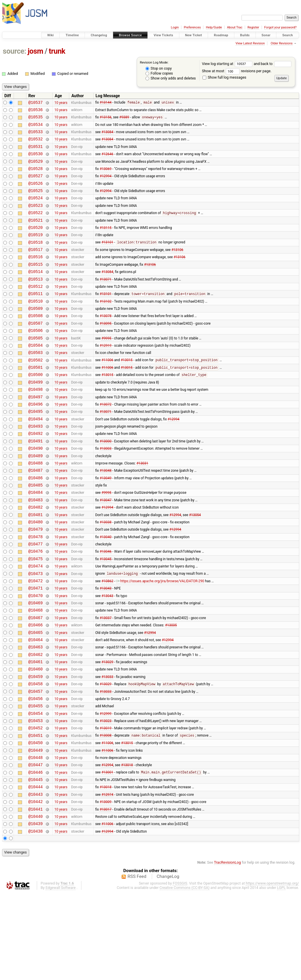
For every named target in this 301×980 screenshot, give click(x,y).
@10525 (36, 202)
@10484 (36, 539)
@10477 (36, 597)
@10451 (36, 811)
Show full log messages (224, 77)
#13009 (106, 885)
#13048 (106, 515)
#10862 (107, 638)
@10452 (36, 803)
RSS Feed (137, 963)
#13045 (106, 613)
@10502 (36, 391)
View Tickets (163, 35)
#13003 (106, 490)
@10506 (36, 358)
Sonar (266, 35)
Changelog (99, 35)
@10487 (36, 515)
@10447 (36, 844)
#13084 (107, 136)
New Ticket (194, 35)
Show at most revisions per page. (237, 71)
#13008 (106, 811)
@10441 (36, 893)
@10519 (36, 251)
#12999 (106, 786)
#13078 (106, 342)
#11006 (107, 391)
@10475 (36, 613)
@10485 (36, 531)
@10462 (36, 720)
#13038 (106, 572)
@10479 (36, 580)
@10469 (36, 663)
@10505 (36, 367)
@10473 (36, 630)
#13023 (106, 795)
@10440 (36, 902)
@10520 (36, 243)
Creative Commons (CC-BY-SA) (185, 975)
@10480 (36, 572)
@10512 (36, 309)
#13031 (142, 506)
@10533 (36, 136)
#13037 (106, 679)
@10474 (36, 622)
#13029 (107, 729)
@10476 (36, 605)
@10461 (36, 729)
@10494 (36, 457)
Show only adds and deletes (171, 78)
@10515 (36, 284)
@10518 (36, 260)
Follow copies (159, 73)
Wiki (51, 35)
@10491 (36, 482)
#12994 (106, 185)
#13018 (127, 844)
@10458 (36, 753)
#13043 (106, 646)
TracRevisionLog (228, 949)
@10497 (36, 432)
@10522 (36, 226)
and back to (273, 64)
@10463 (36, 712)
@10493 (36, 465)
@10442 (36, 885)
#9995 (106, 366)
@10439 (36, 910)
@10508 (36, 342)
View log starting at (228, 64)
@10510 (36, 325)
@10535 (36, 119)
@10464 (36, 704)
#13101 (107, 260)
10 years (61, 103)
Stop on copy (159, 68)
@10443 (36, 877)
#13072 (106, 440)
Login (175, 27)
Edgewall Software (61, 975)
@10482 (36, 556)
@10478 (36, 589)
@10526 (36, 194)
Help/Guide (214, 27)
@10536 (36, 111)
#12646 (107, 161)
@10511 (36, 317)
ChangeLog (168, 963)
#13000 (106, 482)
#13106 (177, 268)
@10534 (36, 128)
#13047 (106, 547)
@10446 (36, 852)
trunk (57, 51)
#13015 (127, 391)
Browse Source (131, 35)
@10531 (36, 152)
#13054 (195, 564)
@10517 (36, 268)
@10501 (36, 399)
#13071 (106, 301)
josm (35, 51)
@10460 (36, 737)
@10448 (36, 836)
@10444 (36, 868)
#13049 (106, 523)
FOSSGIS (180, 970)
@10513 (36, 301)
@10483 (36, 548)
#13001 (107, 852)
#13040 (106, 589)
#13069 (106, 177)
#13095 (106, 350)
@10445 (36, 860)
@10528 (36, 177)
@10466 (36, 687)
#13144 (106, 103)
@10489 (36, 498)
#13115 (106, 243)
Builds (245, 35)
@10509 (36, 333)
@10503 (36, 383)
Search (288, 35)
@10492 (36, 473)
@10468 (36, 671)
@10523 (36, 218)
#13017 (106, 893)
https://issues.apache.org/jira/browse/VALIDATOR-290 (160, 638)
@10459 (36, 745)
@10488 (36, 506)
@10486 (36, 523)
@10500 (36, 407)
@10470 (36, 655)
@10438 (36, 918)
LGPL (281, 975)
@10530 (36, 161)
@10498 (36, 424)
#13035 (171, 688)
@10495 (36, 449)
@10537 (36, 103)
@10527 (36, 185)
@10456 (36, 770)
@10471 (36, 646)
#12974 (107, 877)
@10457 (36, 762)
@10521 (36, 235)
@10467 (36, 679)
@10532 (36, 144)
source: (15, 51)
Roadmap (221, 35)
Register (253, 27)
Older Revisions (282, 43)
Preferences (192, 27)
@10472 (36, 638)
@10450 (36, 819)
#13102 (106, 325)
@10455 (36, 778)
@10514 (36, 292)
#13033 (107, 745)
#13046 (106, 605)
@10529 (36, 169)
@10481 (36, 564)
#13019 (106, 803)
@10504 (36, 375)
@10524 (36, 210)
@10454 (36, 786)
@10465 (36, 696)
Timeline (72, 35)
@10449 (36, 828)
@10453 (36, 794)
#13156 (106, 120)
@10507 (36, 350)
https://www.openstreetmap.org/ (272, 970)
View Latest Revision (250, 43)
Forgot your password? (280, 27)
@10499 (36, 416)
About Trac (235, 27)
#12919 (106, 375)
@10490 (36, 490)
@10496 (36, 441)
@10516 (36, 276)
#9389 (124, 120)
